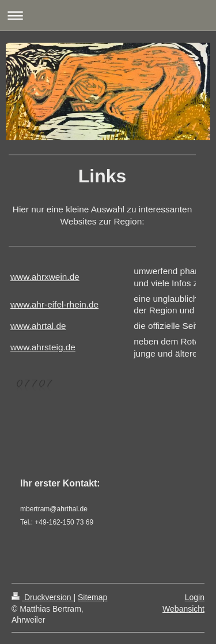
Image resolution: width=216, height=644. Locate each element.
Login (195, 597)
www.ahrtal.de (38, 326)
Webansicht (183, 609)
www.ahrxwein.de (45, 277)
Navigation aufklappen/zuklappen (108, 15)
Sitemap (92, 597)
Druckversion (42, 597)
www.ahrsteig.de (43, 347)
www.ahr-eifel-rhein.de (54, 304)
